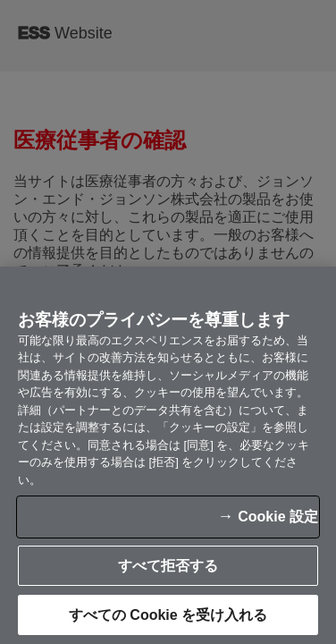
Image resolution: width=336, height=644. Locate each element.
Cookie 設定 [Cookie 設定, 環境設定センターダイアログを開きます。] (79, 518)
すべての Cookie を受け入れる (168, 567)
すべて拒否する (168, 617)
